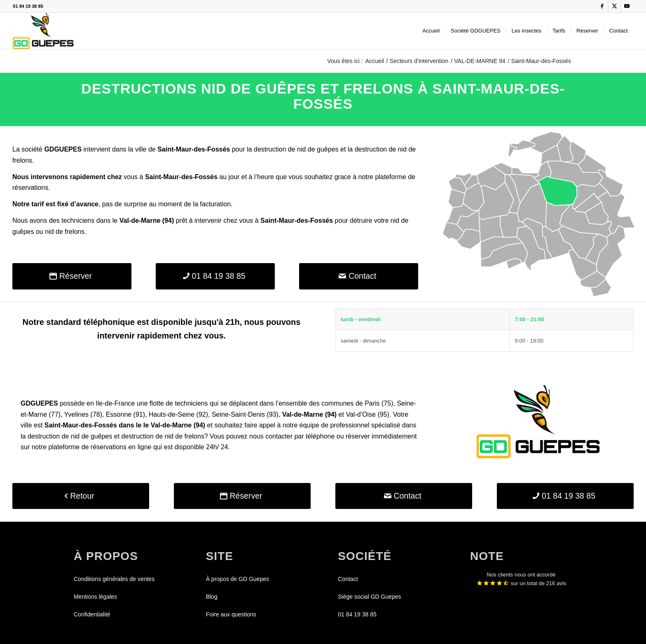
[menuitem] (431, 31)
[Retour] (81, 496)
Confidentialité (92, 614)
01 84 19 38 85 (28, 6)
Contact (348, 579)
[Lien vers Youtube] (627, 6)
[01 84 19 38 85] (215, 276)
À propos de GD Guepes (238, 579)
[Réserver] (72, 276)
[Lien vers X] (614, 6)
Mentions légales (95, 597)
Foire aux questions (231, 614)
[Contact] (359, 276)
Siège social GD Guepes (369, 597)
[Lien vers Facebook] (602, 6)
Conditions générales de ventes (114, 579)
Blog (212, 597)
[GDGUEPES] (43, 31)
